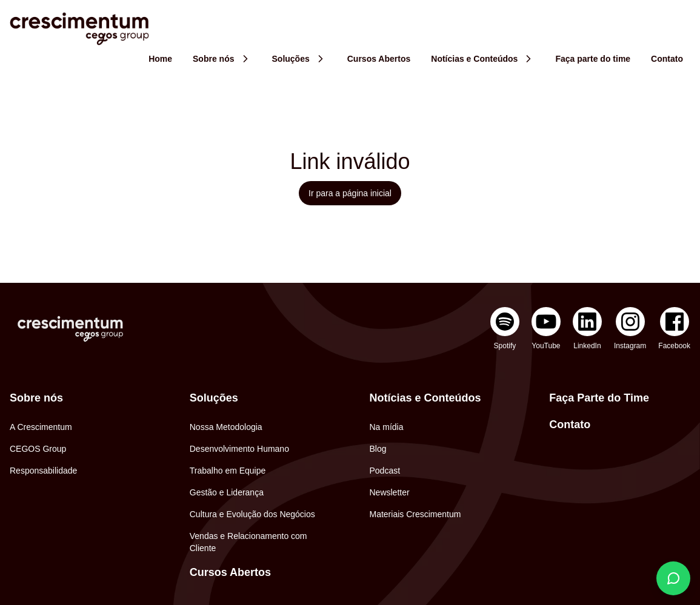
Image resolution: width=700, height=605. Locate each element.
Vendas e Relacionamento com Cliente (248, 542)
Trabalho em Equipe (228, 471)
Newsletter (390, 492)
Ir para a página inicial (350, 193)
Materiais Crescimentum (415, 514)
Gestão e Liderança (227, 492)
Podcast (385, 471)
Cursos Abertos (230, 572)
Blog (378, 449)
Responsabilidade (43, 471)
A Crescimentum (41, 427)
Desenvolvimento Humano (239, 449)
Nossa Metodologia (226, 427)
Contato (570, 425)
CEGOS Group (38, 449)
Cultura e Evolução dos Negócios (252, 514)
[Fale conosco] (673, 578)
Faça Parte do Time (599, 398)
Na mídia (387, 427)
